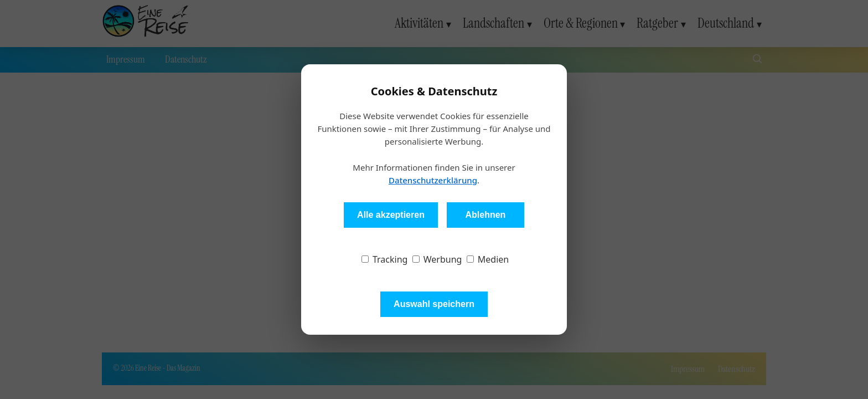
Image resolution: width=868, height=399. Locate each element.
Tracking (385, 259)
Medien (488, 259)
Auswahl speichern (434, 304)
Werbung (437, 259)
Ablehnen (485, 215)
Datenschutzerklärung (433, 180)
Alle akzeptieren (391, 215)
